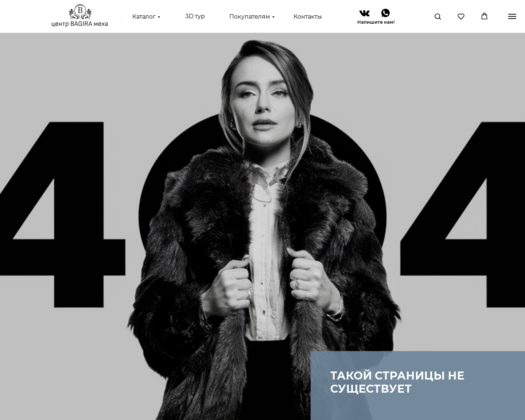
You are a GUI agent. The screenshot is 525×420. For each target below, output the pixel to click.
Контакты (308, 17)
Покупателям (250, 17)
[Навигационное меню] (512, 16)
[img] (364, 13)
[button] (438, 16)
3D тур (195, 16)
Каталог (144, 17)
